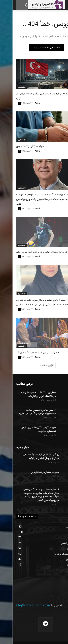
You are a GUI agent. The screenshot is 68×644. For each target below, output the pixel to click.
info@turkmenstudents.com (20, 605)
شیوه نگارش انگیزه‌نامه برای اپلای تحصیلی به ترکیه (26, 429)
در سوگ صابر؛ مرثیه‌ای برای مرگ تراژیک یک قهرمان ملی (32, 252)
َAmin (25, 103)
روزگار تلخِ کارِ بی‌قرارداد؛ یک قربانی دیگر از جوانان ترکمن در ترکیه (28, 456)
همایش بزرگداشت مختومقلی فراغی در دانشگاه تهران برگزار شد (25, 394)
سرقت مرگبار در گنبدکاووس (17, 146)
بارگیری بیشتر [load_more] (34, 365)
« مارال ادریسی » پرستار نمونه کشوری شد (25, 353)
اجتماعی (9, 87)
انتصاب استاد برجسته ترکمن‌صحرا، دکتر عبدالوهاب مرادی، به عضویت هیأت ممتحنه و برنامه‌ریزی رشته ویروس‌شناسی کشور (34, 199)
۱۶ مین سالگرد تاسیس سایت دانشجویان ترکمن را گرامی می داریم (25, 412)
